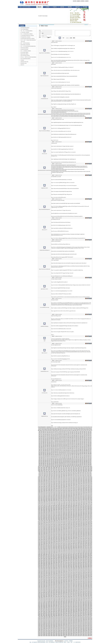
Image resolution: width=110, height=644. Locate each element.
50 (83, 428)
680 (72, 454)
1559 (56, 494)
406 (44, 443)
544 (60, 448)
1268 (44, 480)
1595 (91, 495)
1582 (59, 495)
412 (56, 443)
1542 (69, 493)
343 (74, 440)
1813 (86, 506)
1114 (44, 473)
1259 (76, 479)
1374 (88, 484)
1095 (52, 472)
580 (80, 449)
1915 (66, 511)
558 (89, 448)
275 (41, 438)
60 (46, 429)
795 (41, 459)
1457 (76, 489)
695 (50, 455)
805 (62, 459)
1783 (66, 504)
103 (63, 430)
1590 (79, 495)
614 (44, 451)
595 (58, 450)
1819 (46, 507)
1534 (49, 493)
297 (87, 438)
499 (74, 446)
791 (87, 458)
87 (89, 429)
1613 (81, 496)
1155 (90, 474)
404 (39, 443)
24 (41, 428)
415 (62, 443)
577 (74, 449)
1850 (69, 508)
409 (50, 443)
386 (56, 442)
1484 (88, 490)
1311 (42, 482)
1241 (86, 478)
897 (91, 462)
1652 (69, 498)
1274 (59, 480)
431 (41, 444)
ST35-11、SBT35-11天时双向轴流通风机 (28, 57)
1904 (39, 511)
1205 (51, 477)
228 (52, 436)
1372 (84, 484)
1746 (84, 502)
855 (58, 461)
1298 (64, 481)
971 (82, 465)
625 (66, 451)
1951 (46, 513)
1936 (64, 512)
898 (39, 463)
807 (66, 459)
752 (60, 457)
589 (46, 450)
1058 (69, 469)
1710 (49, 501)
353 (41, 441)
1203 (46, 477)
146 (44, 432)
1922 (84, 511)
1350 (84, 483)
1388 (69, 485)
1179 (42, 476)
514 (52, 447)
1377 (42, 485)
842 (84, 460)
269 (82, 437)
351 (91, 440)
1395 (86, 485)
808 (68, 459)
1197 (86, 476)
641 (46, 453)
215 (78, 435)
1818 (44, 507)
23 (39, 428)
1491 (51, 491)
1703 (86, 500)
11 (73, 427)
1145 (66, 474)
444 (68, 444)
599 (66, 450)
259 (62, 437)
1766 (79, 503)
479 (87, 445)
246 (89, 436)
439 (58, 444)
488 (52, 446)
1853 (76, 508)
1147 (71, 474)
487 (50, 446)
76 (72, 429)
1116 (49, 473)
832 (64, 460)
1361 (56, 484)
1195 (81, 476)
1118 (54, 473)
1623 (51, 497)
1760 (64, 503)
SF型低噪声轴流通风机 (25, 28)
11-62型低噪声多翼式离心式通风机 (27, 36)
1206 (54, 477)
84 (85, 429)
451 (82, 444)
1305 (81, 481)
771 (46, 458)
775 (54, 458)
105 (67, 430)
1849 (66, 508)
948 (89, 464)
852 (52, 461)
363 (62, 441)
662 (89, 453)
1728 (39, 502)
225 (46, 436)
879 (54, 462)
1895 (71, 510)
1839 (42, 508)
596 (60, 450)
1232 (64, 478)
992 (72, 466)
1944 (84, 512)
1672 (64, 499)
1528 (88, 492)
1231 (61, 478)
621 (58, 451)
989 (66, 466)
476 (80, 445)
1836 (88, 507)
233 (62, 436)
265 (74, 437)
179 (58, 433)
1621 (46, 497)
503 (82, 446)
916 (76, 463)
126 (56, 431)
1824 (59, 507)
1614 (84, 496)
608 (84, 450)
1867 (56, 509)
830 (60, 460)
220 (89, 435)
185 (70, 433)
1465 (42, 490)
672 (56, 454)
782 (68, 458)
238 (72, 436)
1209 (61, 477)
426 (84, 443)
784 (72, 458)
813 (78, 459)
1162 (54, 475)
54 (89, 428)
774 (52, 458)
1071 (46, 471)
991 (70, 466)
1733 (51, 502)
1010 (59, 467)
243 (82, 436)
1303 (76, 481)
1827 (66, 507)
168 (89, 432)
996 (80, 466)
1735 (56, 502)
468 (64, 445)
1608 (69, 496)
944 (80, 464)
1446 (49, 489)
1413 (76, 486)
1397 (91, 485)
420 (72, 443)
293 (78, 438)
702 (64, 455)
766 (89, 457)
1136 (44, 474)
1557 (51, 494)
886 (68, 462)
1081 (71, 471)
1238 (79, 478)
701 (62, 455)
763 (82, 457)
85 (86, 429)
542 (56, 448)
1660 (88, 498)
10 (72, 427)
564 (48, 449)
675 (62, 454)
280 (52, 438)
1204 (49, 477)
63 (50, 429)
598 (64, 450)
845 (91, 460)
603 (74, 450)
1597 (42, 496)
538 (48, 448)
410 (52, 443)
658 (80, 453)
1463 (91, 489)
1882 (39, 510)
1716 (64, 501)
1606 (64, 496)
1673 (66, 499)
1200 (39, 477)
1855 (81, 508)
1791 (86, 504)
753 (62, 457)
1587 (71, 495)
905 (54, 463)
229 (54, 436)
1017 (76, 467)
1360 (54, 484)
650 (64, 453)
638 (39, 453)
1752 (44, 503)
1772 (39, 504)
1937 (66, 512)
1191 (71, 476)
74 (68, 429)
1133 (90, 473)
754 (64, 457)
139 (82, 431)
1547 (81, 493)
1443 (42, 489)
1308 (88, 481)
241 (78, 436)
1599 (46, 496)
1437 (81, 488)
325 (91, 439)
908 (60, 463)
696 (52, 455)
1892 (64, 510)
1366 (69, 484)
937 (66, 464)
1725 (86, 501)
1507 (91, 491)
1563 (66, 494)
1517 (61, 492)
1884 (44, 510)
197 (41, 435)
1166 (64, 475)
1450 (59, 489)
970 (80, 465)
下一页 (57, 427)
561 (41, 449)
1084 (79, 471)
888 (72, 462)
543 (58, 448)
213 (74, 435)
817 (87, 459)
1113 (42, 473)
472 (72, 445)
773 (50, 458)
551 (74, 448)
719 (46, 456)
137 (78, 431)
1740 (69, 502)
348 (84, 440)
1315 (51, 482)
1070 (44, 471)
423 (78, 443)
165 (82, 432)
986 (59, 466)
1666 (49, 499)
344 (76, 440)
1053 (56, 469)
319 (78, 439)
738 (84, 456)
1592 (84, 495)
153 (58, 432)
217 (82, 435)
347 (82, 440)
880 (56, 462)
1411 (71, 486)
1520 (69, 492)
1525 (81, 492)
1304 (79, 481)
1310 (39, 482)
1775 (46, 504)
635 (87, 451)
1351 (86, 483)
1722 (79, 501)
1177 (90, 475)
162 (76, 432)
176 (52, 433)
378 (39, 442)
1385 (61, 485)
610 (89, 450)
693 (46, 455)
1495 (61, 491)
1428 (59, 488)
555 (82, 448)
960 (60, 465)
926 (44, 464)
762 (80, 457)
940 (72, 464)
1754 (49, 503)
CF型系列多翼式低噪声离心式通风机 (28, 39)
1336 (49, 483)
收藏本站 (79, 1)
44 (73, 428)
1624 (54, 497)
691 (41, 455)
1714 (59, 501)
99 (55, 430)
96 (50, 430)
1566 (74, 494)
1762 (69, 503)
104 (65, 430)
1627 (61, 497)
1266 (39, 480)
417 (66, 443)
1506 (88, 491)
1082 (74, 471)
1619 (42, 497)
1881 (91, 509)
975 (91, 465)
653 (70, 453)
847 (41, 461)
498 (72, 446)
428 (89, 443)
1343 (66, 483)
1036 (69, 468)
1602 (54, 496)
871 (91, 461)
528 (80, 447)
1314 (49, 482)
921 (87, 463)
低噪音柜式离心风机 (24, 62)
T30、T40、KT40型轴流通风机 (27, 31)
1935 (61, 512)
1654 (74, 498)
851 (50, 461)
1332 (39, 483)
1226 (49, 478)
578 (76, 449)
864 (76, 461)
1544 (74, 493)
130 (64, 431)
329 (46, 440)
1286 (88, 480)
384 (52, 442)
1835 (86, 507)
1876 (79, 509)
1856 (84, 508)
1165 (61, 475)
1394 (84, 485)
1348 (79, 483)
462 (52, 445)
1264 (88, 479)
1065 (86, 469)
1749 (91, 502)
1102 (69, 472)
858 (64, 461)
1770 (88, 503)
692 (44, 455)
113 (83, 430)
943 (78, 464)
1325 (76, 482)
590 (48, 450)
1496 (64, 491)
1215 (76, 477)
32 (54, 428)
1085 (81, 471)
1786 (74, 504)
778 (60, 458)
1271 (51, 480)
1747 (86, 502)
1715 (61, 501)
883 (62, 462)
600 (68, 450)
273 (91, 437)
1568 (79, 494)
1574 (39, 495)
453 (87, 444)
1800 (54, 506)
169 (91, 432)
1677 (76, 499)
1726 (88, 501)
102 (61, 430)
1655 (76, 498)
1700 (79, 500)
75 (70, 429)
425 (82, 443)
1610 (74, 496)
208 (64, 435)
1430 (64, 488)
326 (39, 440)
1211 (66, 477)
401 (87, 442)
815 (82, 459)
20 (88, 427)
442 (64, 444)
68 (59, 429)
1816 (39, 507)
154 (60, 432)
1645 (51, 498)
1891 (61, 510)
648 (60, 453)
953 (46, 465)
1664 (44, 499)
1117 (52, 473)
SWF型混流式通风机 (25, 48)
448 (76, 444)
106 (69, 430)
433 (46, 444)
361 (58, 441)
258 (60, 437)
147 (46, 432)
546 (64, 448)
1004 (44, 467)
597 (62, 450)
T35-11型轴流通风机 (25, 29)
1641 (42, 498)
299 (91, 438)
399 (82, 442)
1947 (91, 512)
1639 (91, 497)
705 (70, 455)
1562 (64, 494)
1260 (79, 479)
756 (68, 457)
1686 (44, 500)
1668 (54, 499)
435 (50, 444)
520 (64, 447)
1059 (71, 469)
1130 (83, 473)
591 (50, 450)
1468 (49, 490)
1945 (86, 512)
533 (91, 447)
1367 (71, 484)
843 (87, 460)
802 (56, 459)
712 (84, 455)
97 (52, 430)
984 (55, 466)
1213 (71, 477)
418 (68, 443)
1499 (71, 491)
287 (66, 438)
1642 (44, 498)
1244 (39, 479)
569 (58, 449)
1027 (46, 468)
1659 (86, 498)
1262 (84, 479)
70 (62, 429)
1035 (66, 468)
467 (62, 445)
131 (66, 431)
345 (78, 440)
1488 (44, 491)
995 (78, 466)
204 (56, 435)
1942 (79, 512)
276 (44, 438)
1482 (84, 490)
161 (74, 432)
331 (50, 440)
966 (72, 465)
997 (82, 466)
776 (56, 458)
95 (48, 430)
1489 (46, 491)
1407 (61, 486)
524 (72, 447)
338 (64, 440)
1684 (39, 500)
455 (91, 444)
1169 (71, 475)
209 (66, 435)
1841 (46, 508)
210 (68, 435)
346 (80, 440)
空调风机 (22, 60)
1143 (61, 474)
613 (41, 451)
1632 (74, 497)
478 (84, 445)
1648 (59, 498)
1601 (51, 496)
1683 (91, 499)
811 (74, 459)
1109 (86, 472)
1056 (64, 469)
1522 (74, 492)
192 (84, 433)
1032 (59, 468)
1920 (79, 511)
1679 (81, 499)
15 (80, 427)
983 (53, 466)
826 (52, 460)
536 (44, 448)
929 (50, 464)
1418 (88, 486)
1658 (84, 498)
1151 (81, 474)
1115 (47, 473)
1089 (91, 471)
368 (72, 441)
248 (39, 437)
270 (84, 437)
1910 (54, 511)
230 (56, 436)
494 (64, 446)
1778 (54, 504)
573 (66, 449)
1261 (81, 479)
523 (70, 447)
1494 (59, 491)
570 (60, 449)
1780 (59, 504)
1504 (84, 491)
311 (62, 439)
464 (56, 445)
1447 (51, 489)
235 (66, 436)
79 (76, 429)
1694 (64, 500)
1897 (76, 510)
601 (70, 450)
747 (50, 457)
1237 (76, 478)
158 (68, 432)
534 (39, 448)
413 (58, 443)
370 (76, 441)
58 (42, 429)
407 (46, 443)
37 (62, 428)
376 (89, 441)
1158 (44, 475)
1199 (90, 476)
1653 (71, 498)
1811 (81, 506)
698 (56, 455)
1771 (91, 503)
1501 (76, 491)
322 (84, 439)
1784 (69, 504)
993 (74, 466)
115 (87, 430)
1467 (46, 490)
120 (43, 431)
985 (57, 466)
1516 (59, 492)
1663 (42, 499)
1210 (64, 477)
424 (80, 443)
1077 (61, 471)
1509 (42, 492)
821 (41, 460)
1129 (81, 473)
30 (50, 428)
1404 (54, 486)
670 (52, 454)
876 (48, 462)
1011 (61, 467)
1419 (91, 486)
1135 (42, 474)
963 (66, 465)
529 (82, 447)
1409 (66, 486)
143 (91, 431)
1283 (81, 480)
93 (45, 430)
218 (84, 435)
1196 (83, 476)
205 (58, 435)
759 (74, 457)
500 (76, 446)
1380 (49, 485)
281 (54, 438)
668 (48, 454)
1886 (49, 510)
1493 (56, 491)
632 (80, 451)
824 (48, 460)
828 (56, 460)
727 (62, 456)
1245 (42, 479)
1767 (81, 503)
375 (87, 441)
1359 (51, 484)
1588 (74, 495)
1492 (54, 491)
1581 (56, 495)
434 (48, 444)
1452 (64, 489)
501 (78, 446)
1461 (86, 489)
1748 (88, 502)
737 (82, 456)
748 (52, 457)
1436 (79, 488)
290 (72, 438)
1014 (69, 467)
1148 (73, 474)
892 (80, 462)
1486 (39, 491)
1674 (69, 499)
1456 (74, 489)
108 (73, 430)
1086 (84, 471)
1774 (44, 504)
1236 (74, 478)
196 (39, 435)
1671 (61, 499)
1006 (49, 467)
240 (76, 436)
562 (44, 449)
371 (78, 441)
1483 (86, 490)
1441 (91, 488)
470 (68, 445)
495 (66, 446)
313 (66, 439)
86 (88, 429)
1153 (86, 474)
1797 (46, 506)
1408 (64, 486)
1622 (49, 497)
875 (46, 462)
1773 (42, 504)
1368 (74, 484)
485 (46, 446)
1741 (71, 502)
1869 (61, 509)
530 (84, 447)
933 (58, 464)
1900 (84, 510)
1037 (71, 468)
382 (48, 442)
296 (84, 438)
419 (70, 443)
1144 (64, 474)
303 (46, 439)
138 (80, 431)
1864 (49, 509)
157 (66, 432)
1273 (56, 480)
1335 (46, 483)
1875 (76, 509)
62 (49, 429)
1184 (54, 476)
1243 (91, 478)
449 (78, 444)
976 (39, 466)
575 (70, 449)
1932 (54, 512)
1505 (86, 491)
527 (78, 447)
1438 (84, 488)
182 (64, 433)
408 (48, 443)
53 (88, 428)
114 (85, 430)
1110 (88, 472)
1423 (46, 488)
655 (74, 453)
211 (70, 435)
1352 (88, 483)
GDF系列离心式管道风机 (25, 45)
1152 (83, 474)
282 (56, 438)
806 (64, 459)
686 (84, 454)
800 (52, 459)
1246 (44, 479)
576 (72, 449)
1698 (74, 500)
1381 (51, 485)
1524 (79, 492)
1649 (61, 498)
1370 (79, 484)
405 (41, 443)
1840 (44, 508)
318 (76, 439)
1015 (71, 467)
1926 (39, 512)
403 (91, 442)
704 (68, 455)
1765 (76, 503)
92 (44, 430)
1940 (74, 512)
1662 (39, 499)
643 (50, 453)
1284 (84, 480)
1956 (59, 513)
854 (56, 461)
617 (50, 451)
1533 (46, 493)
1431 (66, 488)
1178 (40, 476)
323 (87, 439)
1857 (86, 508)
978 (43, 466)
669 (50, 454)
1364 (64, 484)
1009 (56, 467)
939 (70, 464)
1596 (39, 496)
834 (68, 460)
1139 (52, 474)
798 (48, 459)
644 (52, 453)
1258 (74, 479)
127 (58, 431)
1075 (56, 471)
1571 (86, 494)
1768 (84, 503)
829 (58, 460)
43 (72, 428)
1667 (51, 499)
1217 (81, 477)
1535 (51, 493)
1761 (66, 503)
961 (62, 465)
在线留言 (87, 1)
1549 (86, 493)
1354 (39, 484)
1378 (44, 485)
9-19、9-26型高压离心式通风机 (27, 34)
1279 (71, 480)
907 (58, 463)
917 (78, 463)
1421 (42, 488)
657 (78, 453)
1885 (46, 510)
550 (72, 448)
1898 (79, 510)
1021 (86, 467)
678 (68, 454)
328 (44, 440)
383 (50, 442)
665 (41, 454)
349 (87, 440)
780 (64, 458)
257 (58, 437)
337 (62, 440)
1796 (44, 506)
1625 (56, 497)
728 (64, 456)
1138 (49, 474)
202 (52, 435)
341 (70, 440)
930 (52, 464)
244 (84, 436)
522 (68, 447)
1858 (88, 508)
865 (78, 461)
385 (54, 442)
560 (39, 449)
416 (64, 443)
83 (83, 429)
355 (46, 441)
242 (80, 436)
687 (87, 454)
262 (68, 437)
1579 (51, 495)
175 (50, 433)
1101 (67, 472)
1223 (42, 478)
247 (91, 436)
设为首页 (75, 1)
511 (46, 447)
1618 (39, 497)
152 (56, 432)
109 (75, 430)
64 (52, 429)
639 (41, 453)
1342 (64, 483)
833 (66, 460)
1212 (69, 477)
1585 (66, 495)
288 (68, 438)
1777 (51, 504)
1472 (59, 490)
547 (66, 448)
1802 (59, 506)
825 (50, 460)
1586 (69, 495)
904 (52, 463)
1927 (42, 512)
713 (87, 455)
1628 (64, 497)
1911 (56, 511)
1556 (49, 494)
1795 (42, 506)
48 (80, 428)
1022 (88, 467)
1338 (54, 483)
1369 (76, 484)
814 (80, 459)
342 (72, 440)
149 (50, 432)
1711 (51, 501)
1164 (59, 475)
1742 (74, 502)
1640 (39, 498)
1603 (56, 496)
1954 (54, 513)
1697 (71, 500)
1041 (81, 468)
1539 (61, 493)
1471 (56, 490)
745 (46, 457)
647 (58, 453)
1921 (81, 511)
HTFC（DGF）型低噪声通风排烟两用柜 (28, 40)
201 (50, 435)
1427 (56, 488)
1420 (39, 488)
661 (87, 453)
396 (76, 442)
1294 (54, 481)
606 (80, 450)
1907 (46, 511)
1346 (74, 483)
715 (91, 455)
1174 (83, 475)
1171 (76, 475)
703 (66, 455)
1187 (61, 476)
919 (82, 463)
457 (41, 445)
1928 (44, 512)
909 (62, 463)
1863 (46, 509)
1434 (74, 488)
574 (68, 449)
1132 (88, 473)
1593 (86, 495)
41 (68, 428)
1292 (49, 481)
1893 (66, 510)
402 (89, 442)
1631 (71, 497)
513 (50, 447)
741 (91, 456)
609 (87, 450)
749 (54, 457)
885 (66, 462)
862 (72, 461)
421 (74, 443)
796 (44, 459)
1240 (84, 478)
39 (65, 428)
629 (74, 451)
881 (58, 462)
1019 (81, 467)
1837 (91, 507)
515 (54, 447)
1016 (74, 467)
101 (59, 430)
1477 (71, 490)
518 (60, 447)
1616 (88, 496)
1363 (61, 484)
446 (72, 444)
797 (46, 459)
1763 (71, 503)
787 (78, 458)
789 (82, 458)
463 (54, 445)
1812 (84, 506)
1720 (74, 501)
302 (44, 439)
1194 (78, 476)
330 (48, 440)
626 (68, 451)
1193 (76, 476)
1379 (46, 485)
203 (54, 435)
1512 (49, 492)
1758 (59, 503)
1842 (49, 508)
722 (52, 456)
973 (87, 465)
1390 (74, 485)
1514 (54, 492)
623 (62, 451)
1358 (49, 484)
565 (50, 449)
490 (56, 446)
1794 (39, 506)
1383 (56, 485)
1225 (46, 478)
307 (54, 439)
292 (76, 438)
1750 (39, 503)
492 (60, 446)
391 (66, 442)
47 (78, 428)
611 (91, 450)
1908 (49, 511)
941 (74, 464)
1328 (84, 482)
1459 (81, 489)
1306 (84, 481)
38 (63, 428)
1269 (46, 480)
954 (48, 465)
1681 (86, 499)
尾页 (59, 427)
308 (56, 439)
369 (74, 441)
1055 (61, 469)
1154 (88, 474)
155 (62, 432)
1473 (61, 490)
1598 (44, 496)
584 (89, 449)
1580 (54, 495)
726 (60, 456)
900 (44, 463)
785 (74, 458)
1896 (74, 510)
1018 (79, 467)
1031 (56, 468)
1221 (91, 477)
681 (74, 454)
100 (57, 430)
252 (48, 437)
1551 (91, 493)
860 (68, 461)
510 (44, 447)
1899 (81, 510)
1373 (86, 484)
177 (54, 433)
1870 (64, 509)
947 (87, 464)
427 (87, 443)
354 (44, 441)
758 (72, 457)
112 (81, 430)
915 (74, 463)
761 (78, 457)
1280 (74, 480)
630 (76, 451)
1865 (51, 509)
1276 (64, 480)
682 (76, 454)
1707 (42, 501)
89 (39, 430)
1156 (40, 475)
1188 (64, 476)
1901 (86, 510)
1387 (66, 485)
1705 (91, 500)
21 (90, 427)
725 (58, 456)
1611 (76, 496)
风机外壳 (22, 65)
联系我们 (83, 1)
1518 (64, 492)
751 (58, 457)
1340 (59, 483)
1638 (88, 497)
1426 (54, 488)
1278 (69, 480)
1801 (56, 506)
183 (66, 433)
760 (76, 457)
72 (65, 429)
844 (89, 460)
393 (70, 442)
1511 (46, 492)
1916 (69, 511)
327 (41, 440)
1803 (61, 506)
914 (72, 463)
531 (87, 447)
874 (44, 462)
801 (54, 459)
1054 (59, 469)
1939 (71, 512)
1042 (84, 468)
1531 (42, 493)
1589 (76, 495)
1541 (66, 493)
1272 (54, 480)
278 (48, 438)
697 (54, 455)
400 (84, 442)
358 (52, 441)
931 (54, 464)
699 (58, 455)
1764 (74, 503)
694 (48, 455)
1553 (42, 494)
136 (76, 431)
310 (60, 439)
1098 (59, 472)
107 (71, 430)
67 (57, 429)
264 (72, 437)
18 (85, 427)
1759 (61, 503)
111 (79, 430)
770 (44, 458)
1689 (51, 500)
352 (39, 441)
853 (54, 461)
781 (66, 458)
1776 (49, 504)
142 (88, 431)
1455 (71, 489)
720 (48, 456)
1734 (54, 502)
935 (62, 464)
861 (70, 461)
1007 (51, 467)
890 (76, 462)
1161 (52, 475)
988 (64, 466)
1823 (56, 507)
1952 (49, 513)
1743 (76, 502)
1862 (44, 509)
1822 (54, 507)
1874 (74, 509)
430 (39, 444)
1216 (79, 477)
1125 (71, 473)
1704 (88, 500)
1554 (44, 494)
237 (70, 436)
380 (44, 442)
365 (66, 441)
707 (74, 455)
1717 (66, 501)
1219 (86, 477)
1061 (76, 469)
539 (50, 448)
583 (87, 449)
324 (89, 439)
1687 (46, 500)
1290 (44, 481)
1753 (46, 503)
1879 (86, 509)
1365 (66, 484)
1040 (79, 468)
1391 (76, 485)
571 (62, 449)
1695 (66, 500)
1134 (40, 474)
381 (46, 442)
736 (80, 456)
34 (57, 428)
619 (54, 451)
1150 (78, 474)
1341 (61, 483)
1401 (46, 486)
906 (56, 463)
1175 (86, 475)
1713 (56, 501)
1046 (39, 469)
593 (54, 450)
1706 (39, 501)
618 (52, 451)
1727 (91, 501)
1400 (44, 486)
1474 (64, 490)
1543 (71, 493)
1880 (88, 509)
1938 (69, 512)
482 (39, 446)
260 (64, 437)
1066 (88, 469)
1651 (66, 498)
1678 (79, 499)
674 (60, 454)
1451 (61, 489)
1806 (69, 506)
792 (89, 458)
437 (54, 444)
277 (46, 438)
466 (60, 445)
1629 (66, 497)
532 (89, 447)
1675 (71, 499)
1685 (42, 500)
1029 (51, 468)
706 (72, 455)
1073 (51, 471)
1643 (46, 498)
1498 (69, 491)
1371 (81, 484)
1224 (44, 478)
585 (91, 449)
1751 (42, 503)
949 (91, 464)
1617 (91, 496)
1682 (88, 499)
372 (80, 441)
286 (64, 438)
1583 (61, 495)
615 (46, 451)
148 (48, 432)
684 (80, 454)
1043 (86, 468)
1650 (64, 498)
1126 (73, 473)
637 (91, 451)
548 (68, 448)
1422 (44, 488)
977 (41, 466)
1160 (49, 475)
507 (91, 446)
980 (47, 466)
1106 (79, 472)
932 (56, 464)
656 (76, 453)
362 (60, 441)
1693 (61, 500)
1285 (86, 480)
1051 (51, 469)
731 (70, 456)
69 (60, 429)
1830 (74, 507)
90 (40, 430)
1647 (56, 498)
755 (66, 457)
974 (89, 465)
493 (62, 446)
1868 (59, 509)
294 (80, 438)
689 (91, 454)
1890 (59, 510)
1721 (76, 501)
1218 (84, 477)
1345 (71, 483)
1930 (49, 512)
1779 (56, 504)
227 (50, 436)
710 (80, 455)
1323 (71, 482)
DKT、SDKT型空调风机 (25, 43)
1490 (49, 491)
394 (72, 442)
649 (62, 453)
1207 (56, 477)
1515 (56, 492)
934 (60, 464)
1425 (51, 488)
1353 (91, 483)
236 (68, 436)
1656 (79, 498)
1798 (49, 506)
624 (64, 451)
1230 (59, 478)
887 (70, 462)
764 (84, 457)
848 (44, 461)
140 (84, 431)
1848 (64, 508)
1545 (76, 493)
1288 (39, 481)
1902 (88, 510)
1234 (69, 478)
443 (66, 444)
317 (74, 439)
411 (54, 443)
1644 (49, 498)
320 (80, 439)
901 (46, 463)
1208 (59, 477)
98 (53, 430)
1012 (64, 467)
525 (74, 447)
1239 (81, 478)
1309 (91, 481)
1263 (86, 479)
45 (75, 428)
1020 (84, 467)
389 (62, 442)
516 (56, 447)
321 (82, 439)
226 (48, 436)
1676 (74, 499)
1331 (91, 482)
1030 (54, 468)
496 (68, 446)
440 (60, 444)
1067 (91, 469)
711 (82, 455)
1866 (54, 509)
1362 (59, 484)
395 (74, 442)
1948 (39, 513)
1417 (86, 486)
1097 (57, 472)
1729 (42, 502)
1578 (49, 495)
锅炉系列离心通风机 (24, 54)
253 (50, 437)
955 (50, 465)
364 (64, 441)
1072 (49, 471)
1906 (44, 511)
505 (87, 446)
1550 (88, 493)
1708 (44, 501)
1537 (56, 493)
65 (54, 429)
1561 (61, 494)
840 (80, 460)
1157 (42, 475)
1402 (49, 486)
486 (48, 446)
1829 (71, 507)
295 (82, 438)
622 (60, 451)
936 (64, 464)
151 (54, 432)
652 (68, 453)
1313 (46, 482)
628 (72, 451)
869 (87, 461)
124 (52, 431)
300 (39, 439)
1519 (66, 492)
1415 (81, 486)
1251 (56, 479)
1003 (42, 467)
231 (58, 436)
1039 (76, 468)
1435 (76, 488)
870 (89, 461)
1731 (46, 502)
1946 (88, 512)
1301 (71, 481)
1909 (51, 511)
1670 (59, 499)
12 (75, 427)
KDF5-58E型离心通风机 (25, 56)
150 (52, 432)
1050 (49, 469)
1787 (76, 504)
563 (46, 449)
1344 (69, 483)
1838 (39, 508)
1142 (59, 474)
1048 (44, 469)
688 (89, 454)
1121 (61, 473)
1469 (51, 490)
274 (39, 438)
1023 (91, 467)
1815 (91, 506)
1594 (88, 495)
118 (39, 431)
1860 (39, 509)
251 (46, 437)
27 (46, 428)
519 (62, 447)
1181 (47, 476)
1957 (61, 513)
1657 (81, 498)
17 (83, 427)
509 (41, 447)
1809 (76, 506)
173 (46, 433)
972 (84, 465)
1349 (81, 483)
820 (39, 460)
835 (70, 460)
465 (58, 445)
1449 (56, 489)
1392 (79, 485)
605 (78, 450)
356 (48, 441)
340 (68, 440)
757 (70, 457)
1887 (51, 510)
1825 (61, 507)
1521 (71, 492)
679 (70, 454)
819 (91, 459)
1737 (61, 502)
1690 (54, 500)
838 (76, 460)
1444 (44, 489)
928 (48, 464)
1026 (44, 468)
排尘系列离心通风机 (24, 52)
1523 (76, 492)
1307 (86, 481)
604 (76, 450)
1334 (44, 483)
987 (62, 466)
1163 (57, 475)
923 (91, 463)
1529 (91, 492)
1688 (49, 500)
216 (80, 435)
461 (50, 445)
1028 (49, 468)
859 (66, 461)
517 (58, 447)
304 (48, 439)
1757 (56, 503)
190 (80, 433)
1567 (76, 494)
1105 (76, 472)
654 (72, 453)
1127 (76, 473)
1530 (39, 493)
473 (74, 445)
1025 (42, 468)
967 (74, 465)
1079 (66, 471)
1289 (42, 481)
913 (70, 463)
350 (89, 440)
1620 (44, 497)
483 (41, 446)
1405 (56, 486)
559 (91, 448)
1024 (39, 468)
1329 (86, 482)
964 (68, 465)
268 (80, 437)
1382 (54, 485)
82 (81, 429)
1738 (64, 502)
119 (41, 431)
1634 (79, 497)
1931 (51, 512)
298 (89, 438)
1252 (59, 479)
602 (72, 450)
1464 (39, 490)
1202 (44, 477)
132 (68, 431)
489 (54, 446)
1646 (54, 498)
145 (41, 432)
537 (46, 448)
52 (86, 428)
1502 (79, 491)
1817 (42, 507)
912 (68, 463)
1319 (61, 482)
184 (68, 433)
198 (44, 435)
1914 (64, 511)
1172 (78, 475)
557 (87, 448)
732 (72, 456)
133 (70, 431)
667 (46, 454)
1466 (44, 490)
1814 (88, 506)
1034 (64, 468)
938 (68, 464)
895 (87, 462)
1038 (74, 468)
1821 (51, 507)
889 (74, 462)
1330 (88, 482)
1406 (59, 486)
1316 (54, 482)
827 (54, 460)
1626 (59, 497)
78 (75, 429)
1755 (51, 503)
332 (52, 440)
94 (47, 430)
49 (81, 428)
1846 (59, 508)
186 (72, 433)
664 (39, 454)
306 (52, 439)
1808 (74, 506)
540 (52, 448)
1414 (79, 486)
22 (91, 427)
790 (84, 458)
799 (50, 459)
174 (48, 433)
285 (62, 438)
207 (62, 435)
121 (46, 431)
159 (70, 432)
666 (44, 454)
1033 (61, 468)
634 (84, 451)
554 (80, 448)
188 (76, 433)
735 (78, 456)
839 (78, 460)
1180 (44, 476)
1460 (84, 489)
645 (54, 453)
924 (39, 464)
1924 (88, 511)
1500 (74, 491)
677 (66, 454)
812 (76, 459)
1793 (91, 504)
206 (60, 435)
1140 (54, 474)
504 (84, 446)
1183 (52, 476)
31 (52, 428)
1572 (88, 494)
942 (76, 464)
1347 (76, 483)
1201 (42, 477)
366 (68, 441)
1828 (69, 507)
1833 (81, 507)
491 (58, 446)
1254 (64, 479)
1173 (81, 475)
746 (48, 457)
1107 (81, 472)
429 (91, 443)
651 (66, 453)
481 (91, 445)
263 (70, 437)
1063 (81, 469)
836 (72, 460)
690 (39, 455)
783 (70, 458)
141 (86, 431)
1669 (56, 499)
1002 (39, 467)
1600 (49, 496)
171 (41, 433)
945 (82, 464)
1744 (79, 502)
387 (58, 442)
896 (89, 462)
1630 (69, 497)
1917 (71, 511)
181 (62, 433)
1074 (54, 471)
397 (78, 442)
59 (44, 429)
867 (82, 461)
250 (44, 437)
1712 (54, 501)
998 (84, 466)
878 (52, 462)
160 (72, 432)
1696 (69, 500)
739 (87, 456)
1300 (69, 481)
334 (56, 440)
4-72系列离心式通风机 (25, 32)
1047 (42, 469)
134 (72, 431)
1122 (64, 473)
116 (89, 430)
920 (84, 463)
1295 (56, 481)
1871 (66, 509)
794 (39, 459)
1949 (42, 513)
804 (60, 459)
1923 (86, 511)
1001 (91, 466)
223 (41, 436)
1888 (54, 510)
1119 (56, 473)
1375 (91, 484)
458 (44, 445)
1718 (69, 501)
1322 (69, 482)
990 (68, 466)
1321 (66, 482)
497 (70, 446)
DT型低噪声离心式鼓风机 (25, 37)
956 (52, 465)
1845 (56, 508)
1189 (66, 476)
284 (60, 438)
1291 (46, 481)
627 (70, 451)
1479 (76, 490)
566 (52, 449)
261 (66, 437)
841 (82, 460)
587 (41, 450)
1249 (51, 479)
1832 (79, 507)
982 (51, 466)
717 (41, 456)
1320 (64, 482)
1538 (59, 493)
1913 (61, 511)
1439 (86, 488)
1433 (71, 488)
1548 (84, 493)
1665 (46, 499)
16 (82, 427)
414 (60, 443)
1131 (85, 473)
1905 (42, 511)
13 (77, 427)
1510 (44, 492)
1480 (79, 490)
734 (76, 456)
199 (46, 435)
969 (78, 465)
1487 (42, 491)
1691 (56, 500)
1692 (59, 500)
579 (78, 449)
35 (59, 428)
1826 (64, 507)
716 (39, 456)
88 (91, 429)
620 (56, 451)
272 (89, 437)
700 (60, 455)
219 (87, 435)
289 (70, 438)
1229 (56, 478)
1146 (69, 474)
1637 (86, 497)
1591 (81, 495)
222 (39, 436)
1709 (46, 501)
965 (70, 465)
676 (64, 454)
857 (62, 461)
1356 (44, 484)
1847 (61, 508)
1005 (46, 467)
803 (58, 459)
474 (76, 445)
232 (60, 436)
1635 (81, 497)
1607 (66, 496)
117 (91, 430)
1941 (76, 512)
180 (60, 433)
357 (50, 441)
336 (60, 440)
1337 (51, 483)
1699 (76, 500)
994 (76, 466)
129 (62, 431)
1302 (74, 481)
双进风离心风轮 (24, 63)
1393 (81, 485)
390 (64, 442)
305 (50, 439)
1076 (59, 471)
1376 (39, 485)
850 (48, 461)
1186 (59, 476)
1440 (88, 488)
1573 (91, 494)
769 (41, 458)
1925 (91, 511)
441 (62, 444)
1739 (66, 502)
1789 (81, 504)
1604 (59, 496)
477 (82, 445)
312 (64, 439)
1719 (71, 501)
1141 (57, 474)
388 (60, 442)
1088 (88, 471)
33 (55, 428)
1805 (66, 506)
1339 (56, 483)
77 (73, 429)
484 (44, 446)
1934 (59, 512)
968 (76, 465)
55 (91, 428)
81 (80, 429)
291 (74, 438)
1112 (40, 473)
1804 (64, 506)
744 (44, 457)
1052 (54, 469)
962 (64, 465)
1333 (42, 483)
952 (44, 465)
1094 (49, 472)
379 (41, 442)
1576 (44, 495)
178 (56, 433)
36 (60, 428)
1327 (81, 482)
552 (76, 448)
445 (70, 444)
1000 (88, 466)
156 (64, 432)
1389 (71, 485)
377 (91, 441)
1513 (51, 492)
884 (64, 462)
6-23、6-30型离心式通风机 (26, 51)
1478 (74, 490)
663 (91, 453)
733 (74, 456)
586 (39, 450)
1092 (44, 472)
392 (68, 442)
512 (48, 447)
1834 (84, 507)
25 (42, 428)
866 (80, 461)
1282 (79, 480)
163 (78, 432)
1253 (61, 479)
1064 (84, 469)
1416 (84, 486)
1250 (54, 479)
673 (58, 454)
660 (84, 453)
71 (63, 429)
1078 (64, 471)
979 (45, 466)
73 (67, 429)
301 (41, 439)
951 (41, 465)
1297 (61, 481)
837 (74, 460)
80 (78, 429)
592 (52, 450)
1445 (46, 489)
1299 (66, 481)
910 (64, 463)
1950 (44, 513)
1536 (54, 493)
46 (76, 428)
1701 (81, 500)
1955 (56, 513)
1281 (76, 480)
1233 (66, 478)
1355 (42, 484)
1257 (71, 479)
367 (70, 441)
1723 (81, 501)
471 (70, 445)
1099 (62, 472)
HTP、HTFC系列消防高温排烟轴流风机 (28, 46)
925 (41, 464)
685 (82, 454)
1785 (71, 504)
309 (58, 439)
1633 (76, 497)
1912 (59, 511)
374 (84, 441)
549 (70, 448)
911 (66, 463)
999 (86, 466)
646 (56, 453)
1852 (74, 508)
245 (87, 436)
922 (89, 463)
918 (80, 463)
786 (76, 458)
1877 (81, 509)
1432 (69, 488)
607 (82, 450)
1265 (91, 479)
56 (39, 429)
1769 (86, 503)
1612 (79, 496)
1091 (42, 472)
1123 (66, 473)
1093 (47, 472)
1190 (69, 476)
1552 (39, 494)
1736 (59, 502)
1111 (91, 472)
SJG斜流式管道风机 (24, 49)
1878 (84, 509)
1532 (44, 493)
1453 (66, 489)
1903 (91, 510)
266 (76, 437)
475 (78, 445)
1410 (69, 486)
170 (39, 433)
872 (39, 462)
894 (84, 462)
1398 (39, 486)
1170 (73, 475)
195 (91, 433)
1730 (44, 502)
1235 (71, 478)
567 (54, 449)
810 (72, 459)
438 (56, 444)
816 (84, 459)
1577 (46, 495)
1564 (69, 494)
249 (41, 437)
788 (80, 458)
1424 (49, 488)
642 (48, 453)
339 (66, 440)
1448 (54, 489)
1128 (78, 473)
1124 (68, 473)
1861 (42, 509)
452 (84, 444)
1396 (88, 485)
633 (82, 451)
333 (54, 440)
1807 (71, 506)
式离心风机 (23, 42)
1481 (81, 490)
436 (52, 444)
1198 (88, 476)
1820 (49, 507)
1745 (81, 502)
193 (87, 433)
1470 (54, 490)
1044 (88, 468)
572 (64, 449)
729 (66, 456)
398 (80, 442)
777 (58, 458)
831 (62, 460)
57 (41, 429)
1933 (56, 512)
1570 (84, 494)
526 (76, 447)
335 (58, 440)
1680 (84, 499)
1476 (69, 490)
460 (48, 445)
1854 (79, 508)
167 (87, 432)
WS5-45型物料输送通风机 (26, 59)
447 (74, 444)
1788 (79, 504)
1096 (54, 472)
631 (78, 451)
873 (41, 462)
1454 (69, 489)
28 (47, 428)
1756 (54, 503)
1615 (86, 496)
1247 (46, 479)
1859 (91, 508)
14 (78, 427)
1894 (69, 510)
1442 (39, 489)
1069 (42, 471)
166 (84, 432)
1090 (39, 472)
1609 (71, 496)
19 (87, 427)
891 (78, 462)
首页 (52, 427)
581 (82, 449)
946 (84, 464)
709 (78, 455)
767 (91, 457)
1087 (86, 471)
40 (67, 428)
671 (54, 454)
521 (66, 447)
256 (56, 437)
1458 (79, 489)
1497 (66, 491)
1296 (59, 481)
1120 (59, 473)
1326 (79, 482)
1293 (51, 481)
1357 (46, 484)
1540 (64, 493)
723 (54, 456)
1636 (84, 497)
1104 (74, 472)
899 (41, 463)
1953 (51, 513)
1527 (86, 492)
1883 (42, 510)
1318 (59, 482)
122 (48, 431)
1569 (81, 494)
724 (56, 456)
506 (89, 446)
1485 (91, 490)
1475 (66, 490)
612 (39, 451)
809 (70, 459)
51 (85, 428)
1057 (66, 469)
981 (49, 466)
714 (89, 455)
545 (62, 448)
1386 (64, 485)
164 (80, 432)
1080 (69, 471)
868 (84, 461)
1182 (49, 476)
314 (68, 439)
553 (78, 448)
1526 (84, 492)
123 (50, 431)
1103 (71, 472)
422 (76, 443)
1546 (79, 493)
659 (82, 453)
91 (42, 430)
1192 (73, 476)
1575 (42, 495)
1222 (39, 478)
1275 (61, 480)
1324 (74, 482)
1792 (88, 504)
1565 (71, 494)
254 (52, 437)
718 (44, 456)
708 (76, 455)
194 (89, 433)
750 (56, 457)
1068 (39, 471)
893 (82, 462)
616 (48, 451)
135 (74, 431)
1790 (84, 504)
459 (46, 445)
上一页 (54, 427)
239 (74, 436)
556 (84, 448)
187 (74, 433)
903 (50, 463)
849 (46, 461)
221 (91, 435)
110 (77, 430)
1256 (69, 479)
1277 (66, 480)
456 (39, 445)
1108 (84, 472)
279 (50, 438)
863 (74, 461)
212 (72, 435)
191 (82, 433)
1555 (46, 494)
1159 (47, 475)
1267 (42, 480)
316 (72, 439)
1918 (74, 511)
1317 (56, 482)
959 (58, 465)
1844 (54, 508)
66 (55, 429)
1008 (54, 467)
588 (44, 450)
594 (56, 450)
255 (54, 437)
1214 (74, 477)
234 (64, 436)
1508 (39, 492)
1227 (51, 478)
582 (84, 449)
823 (46, 460)
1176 (88, 475)
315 (70, 439)
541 (54, 448)
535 (41, 448)
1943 (81, 512)
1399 (42, 486)
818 (89, 459)
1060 (74, 469)
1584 (64, 495)
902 (48, 463)
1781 (61, 504)
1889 (56, 510)
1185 (57, 476)
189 (78, 433)
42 (70, 428)
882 (60, 462)
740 (89, 456)
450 (80, 444)
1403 (51, 486)
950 (39, 465)
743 (41, 457)
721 (50, 456)
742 (39, 457)
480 (89, 445)
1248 (49, 479)
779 (62, 458)
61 (47, 429)
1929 (46, 512)
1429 (61, 488)
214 (76, 435)
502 (80, 446)
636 (89, 451)
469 (66, 445)
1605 (61, 496)
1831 (76, 507)
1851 (71, 508)
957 (54, 465)
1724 (84, 501)
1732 (49, 502)
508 (39, 447)
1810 (79, 506)
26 (44, 428)
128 (60, 431)
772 (48, 458)
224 (44, 436)
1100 (64, 472)
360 (56, 441)
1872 (69, 509)
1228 (54, 478)
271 (87, 437)
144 (39, 432)
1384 (59, 485)
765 (87, 457)
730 (68, 456)
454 (89, 444)
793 (91, 458)
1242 (88, 478)
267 (78, 437)
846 (39, 461)
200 (48, 435)
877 (50, 462)
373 (82, 441)
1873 (71, 509)
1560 (59, 494)
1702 (84, 500)
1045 (91, 468)
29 (49, 428)
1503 (81, 491)
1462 (88, 489)
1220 (88, 477)
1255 (66, 479)
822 (44, 460)
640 (44, 453)
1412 (74, 486)
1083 (76, 471)
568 (56, 449)
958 (56, 465)
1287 (91, 480)
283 (58, 438)
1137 (47, 474)
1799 (51, 506)
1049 (46, 469)
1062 (79, 469)
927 (46, 464)
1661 (91, 498)
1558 (54, 494)
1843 (51, 508)
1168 (69, 475)
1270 (49, 480)
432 (44, 444)
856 (60, 461)
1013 (66, 467)
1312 (44, 482)
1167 (66, 475)
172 (44, 433)
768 (39, 458)
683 (78, 454)
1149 (76, 474)
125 (54, 431)
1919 (76, 511)
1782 (64, 504)
